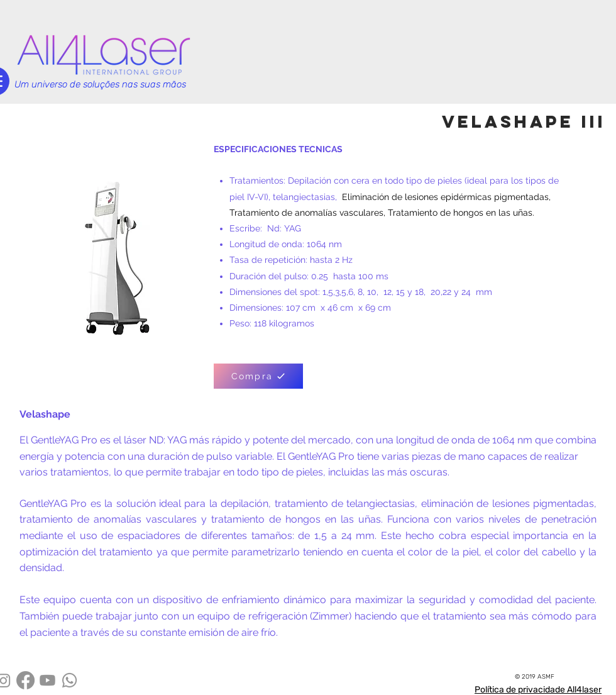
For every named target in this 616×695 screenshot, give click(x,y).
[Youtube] (47, 680)
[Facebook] (25, 680)
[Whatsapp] (69, 680)
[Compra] (258, 376)
